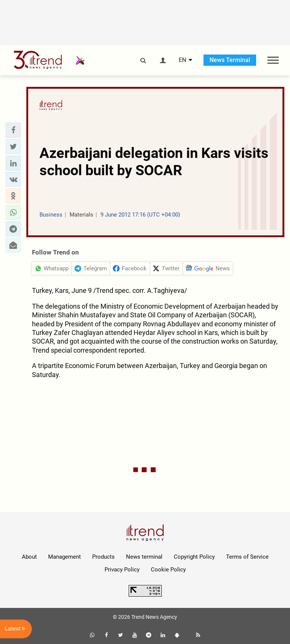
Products (103, 557)
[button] (13, 130)
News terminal (144, 557)
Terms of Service (247, 557)
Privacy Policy (122, 570)
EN (182, 60)
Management (65, 557)
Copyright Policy (194, 557)
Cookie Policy (168, 570)
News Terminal (230, 60)
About (29, 557)
